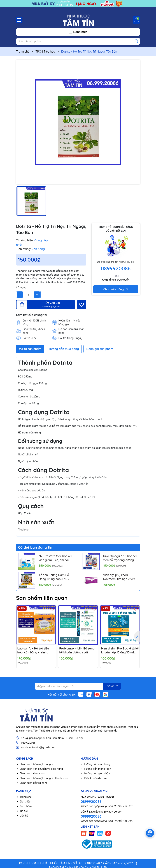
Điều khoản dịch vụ (96, 778)
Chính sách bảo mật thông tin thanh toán (44, 778)
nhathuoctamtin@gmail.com (38, 747)
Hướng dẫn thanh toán (98, 769)
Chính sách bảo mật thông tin (37, 764)
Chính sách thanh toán (33, 773)
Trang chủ (26, 797)
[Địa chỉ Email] (78, 686)
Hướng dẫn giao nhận (97, 773)
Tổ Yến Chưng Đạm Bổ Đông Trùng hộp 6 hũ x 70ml (54, 577)
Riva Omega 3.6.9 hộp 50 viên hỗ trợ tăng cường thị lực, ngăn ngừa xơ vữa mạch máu (120, 558)
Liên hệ (24, 816)
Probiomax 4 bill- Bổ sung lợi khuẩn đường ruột (77, 650)
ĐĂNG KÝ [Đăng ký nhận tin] (112, 686)
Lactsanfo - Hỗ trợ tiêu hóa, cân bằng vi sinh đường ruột (33, 651)
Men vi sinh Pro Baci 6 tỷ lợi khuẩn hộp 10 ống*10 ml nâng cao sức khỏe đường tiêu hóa (120, 651)
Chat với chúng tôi (116, 289)
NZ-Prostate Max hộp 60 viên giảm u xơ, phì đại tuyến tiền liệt (55, 558)
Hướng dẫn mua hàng (97, 764)
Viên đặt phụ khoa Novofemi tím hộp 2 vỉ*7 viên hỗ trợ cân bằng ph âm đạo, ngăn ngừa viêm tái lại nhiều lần (120, 577)
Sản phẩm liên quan (42, 598)
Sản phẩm (26, 806)
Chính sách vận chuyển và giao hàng (41, 769)
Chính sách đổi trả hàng (34, 783)
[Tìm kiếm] (136, 41)
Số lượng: (22, 287)
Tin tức (24, 811)
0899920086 (116, 268)
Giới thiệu (25, 802)
